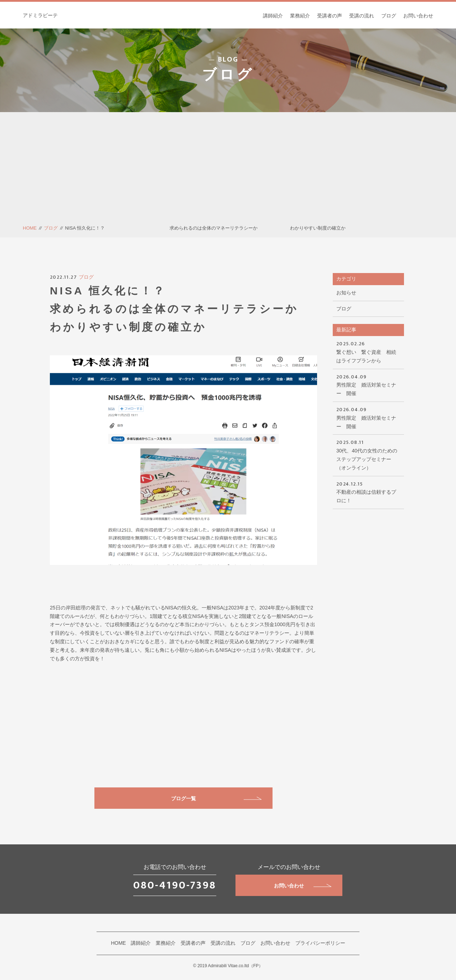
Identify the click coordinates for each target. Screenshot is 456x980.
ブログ (389, 16)
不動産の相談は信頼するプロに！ (368, 492)
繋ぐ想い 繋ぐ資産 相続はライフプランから (368, 352)
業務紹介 (300, 16)
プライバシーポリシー (320, 943)
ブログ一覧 (216, 798)
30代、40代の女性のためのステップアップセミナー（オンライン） (368, 454)
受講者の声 (330, 16)
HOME (30, 228)
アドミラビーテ (40, 15)
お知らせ (346, 293)
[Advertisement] (228, 171)
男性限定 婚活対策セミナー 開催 (368, 385)
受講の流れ (362, 16)
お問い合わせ (418, 16)
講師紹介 (273, 16)
